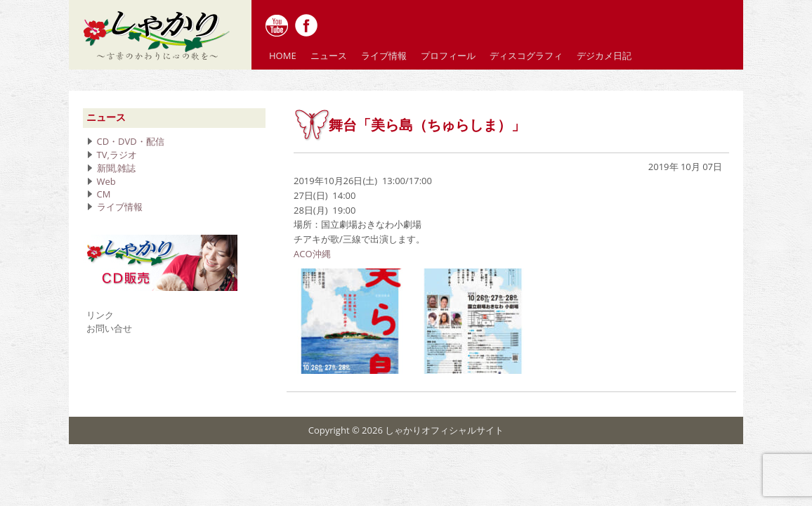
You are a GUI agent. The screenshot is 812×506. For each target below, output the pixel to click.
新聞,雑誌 (116, 168)
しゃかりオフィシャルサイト (444, 430)
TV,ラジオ (117, 155)
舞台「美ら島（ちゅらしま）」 (427, 125)
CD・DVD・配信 (131, 141)
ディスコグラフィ (526, 56)
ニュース (329, 56)
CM (104, 194)
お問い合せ (109, 328)
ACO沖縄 (312, 254)
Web (106, 181)
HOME (283, 56)
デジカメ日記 (604, 56)
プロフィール (448, 56)
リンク (100, 315)
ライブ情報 (384, 56)
